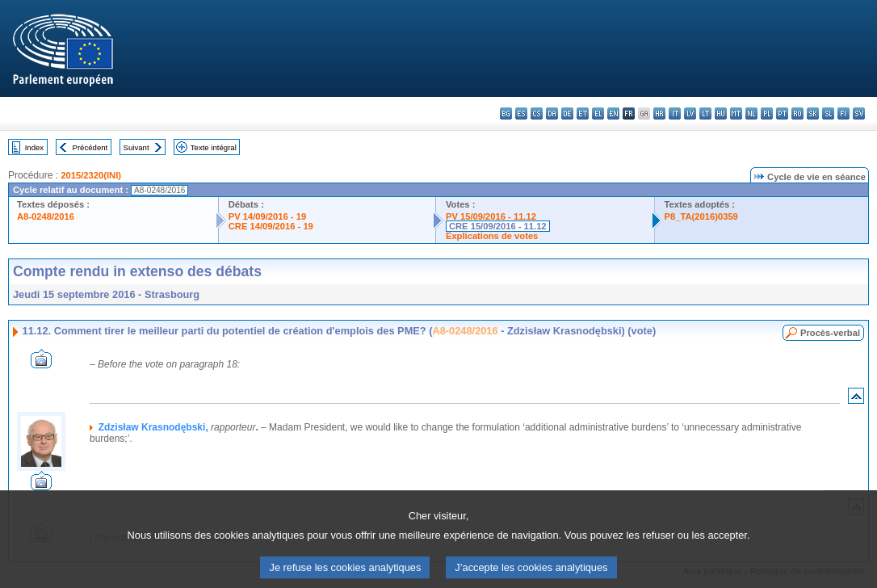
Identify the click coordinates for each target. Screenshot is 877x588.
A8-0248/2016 (46, 216)
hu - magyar (721, 113)
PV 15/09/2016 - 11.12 (491, 216)
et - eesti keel (583, 113)
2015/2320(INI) (91, 175)
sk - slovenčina (813, 113)
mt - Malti (736, 113)
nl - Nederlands (751, 113)
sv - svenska (859, 113)
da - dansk (552, 113)
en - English (613, 113)
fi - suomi (843, 113)
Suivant (136, 147)
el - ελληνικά (598, 113)
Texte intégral (214, 147)
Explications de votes (492, 236)
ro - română (797, 113)
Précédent (90, 147)
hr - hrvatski (659, 113)
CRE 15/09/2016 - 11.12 (498, 226)
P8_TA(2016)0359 (701, 216)
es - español (521, 113)
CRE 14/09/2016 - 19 (271, 226)
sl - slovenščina (828, 113)
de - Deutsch (567, 113)
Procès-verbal (830, 333)
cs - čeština (537, 113)
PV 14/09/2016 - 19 (267, 216)
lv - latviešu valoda (690, 113)
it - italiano (675, 113)
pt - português (782, 113)
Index (34, 147)
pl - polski (767, 113)
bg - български (506, 113)
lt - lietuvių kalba (705, 113)
